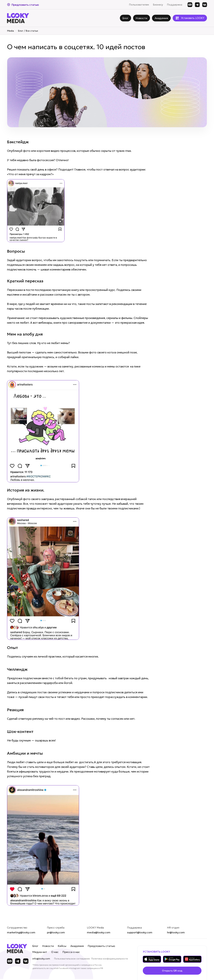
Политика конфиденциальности (110, 959)
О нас (55, 952)
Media (10, 31)
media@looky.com (99, 932)
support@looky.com (140, 932)
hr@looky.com (176, 932)
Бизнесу (158, 5)
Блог (35, 946)
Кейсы (62, 946)
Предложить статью (101, 946)
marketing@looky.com (21, 932)
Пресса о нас (71, 952)
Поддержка (175, 5)
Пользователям (139, 5)
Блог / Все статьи (28, 31)
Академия (77, 946)
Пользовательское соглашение (72, 959)
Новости (48, 946)
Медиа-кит (40, 952)
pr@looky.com (56, 932)
